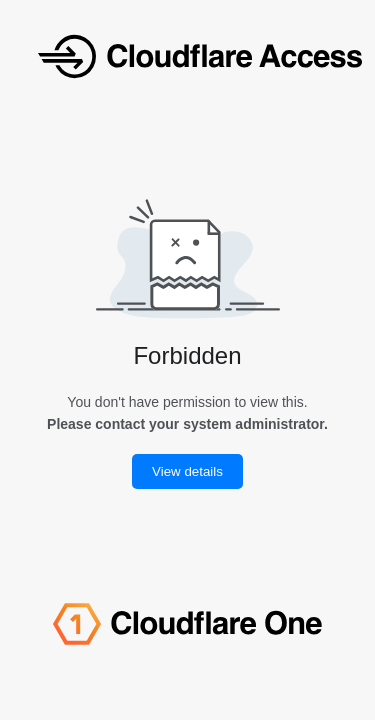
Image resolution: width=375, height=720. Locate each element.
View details (187, 471)
